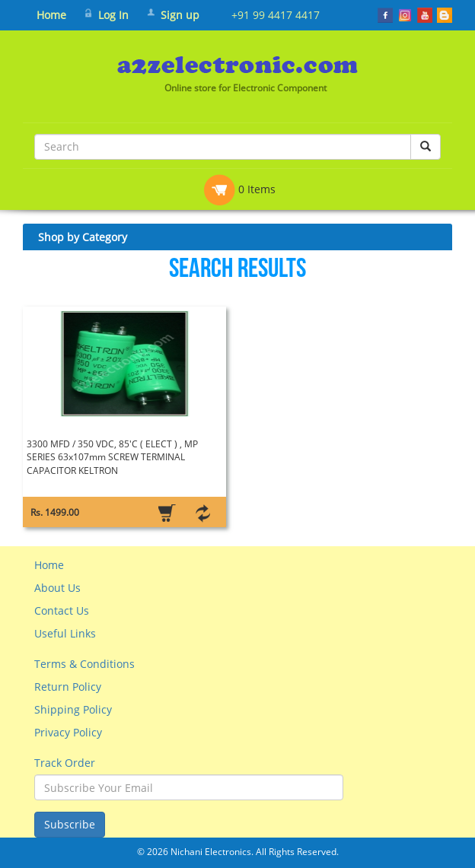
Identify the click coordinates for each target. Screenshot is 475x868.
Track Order (65, 763)
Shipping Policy (73, 709)
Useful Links (65, 633)
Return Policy (68, 687)
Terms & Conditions (84, 664)
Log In (113, 15)
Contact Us (62, 610)
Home (51, 15)
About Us (57, 588)
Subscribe (70, 824)
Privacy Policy (68, 732)
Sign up (180, 15)
